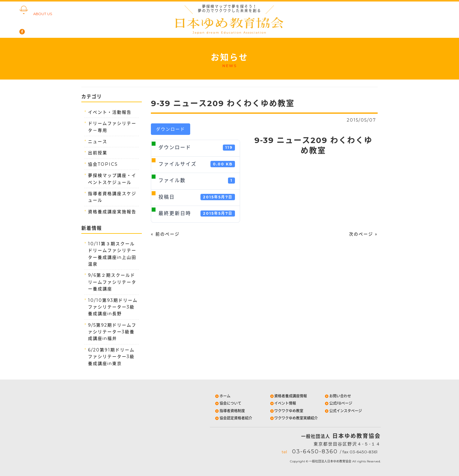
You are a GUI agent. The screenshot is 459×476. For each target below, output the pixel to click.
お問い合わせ (338, 396)
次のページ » (363, 234)
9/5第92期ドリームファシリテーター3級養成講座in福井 (112, 332)
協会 (45, 10)
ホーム (222, 396)
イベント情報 (283, 403)
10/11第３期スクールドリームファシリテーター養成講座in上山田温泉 (112, 254)
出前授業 (98, 153)
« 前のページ (165, 234)
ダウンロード (171, 129)
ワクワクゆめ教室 (286, 411)
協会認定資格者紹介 (233, 418)
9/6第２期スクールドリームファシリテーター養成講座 (112, 282)
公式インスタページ (343, 411)
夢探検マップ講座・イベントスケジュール (112, 179)
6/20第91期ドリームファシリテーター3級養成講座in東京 (111, 357)
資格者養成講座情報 (288, 396)
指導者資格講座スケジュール (112, 197)
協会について (228, 403)
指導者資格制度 (230, 411)
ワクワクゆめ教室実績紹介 (294, 418)
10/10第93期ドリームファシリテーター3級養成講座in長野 (113, 307)
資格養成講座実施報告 (112, 212)
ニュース (98, 142)
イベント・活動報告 (110, 112)
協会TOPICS (103, 164)
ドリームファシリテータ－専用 (112, 127)
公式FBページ (338, 403)
